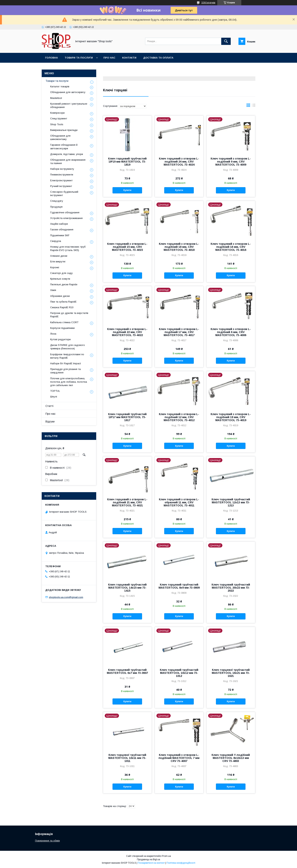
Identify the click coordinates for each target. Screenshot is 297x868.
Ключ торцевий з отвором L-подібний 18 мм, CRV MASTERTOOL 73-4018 (179, 247)
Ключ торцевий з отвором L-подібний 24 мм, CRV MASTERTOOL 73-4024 (179, 162)
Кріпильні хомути (60, 279)
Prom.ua (166, 856)
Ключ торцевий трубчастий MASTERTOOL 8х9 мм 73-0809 (179, 586)
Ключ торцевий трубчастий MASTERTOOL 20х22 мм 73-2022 (231, 588)
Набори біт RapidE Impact (65, 363)
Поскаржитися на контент (151, 863)
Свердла (56, 241)
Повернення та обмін (47, 841)
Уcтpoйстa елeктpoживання (66, 218)
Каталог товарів (60, 86)
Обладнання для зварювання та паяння (68, 161)
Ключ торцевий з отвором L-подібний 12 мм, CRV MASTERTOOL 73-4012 (179, 417)
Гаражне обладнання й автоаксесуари (64, 147)
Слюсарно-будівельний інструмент (64, 194)
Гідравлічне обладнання (65, 212)
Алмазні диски (59, 256)
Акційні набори (59, 224)
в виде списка (254, 106)
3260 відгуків (208, 3)
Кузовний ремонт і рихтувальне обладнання (69, 105)
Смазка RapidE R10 (62, 307)
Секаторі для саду (61, 273)
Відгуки (50, 421)
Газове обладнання (62, 230)
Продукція (56, 207)
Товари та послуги (79, 58)
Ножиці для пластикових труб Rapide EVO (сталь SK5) (68, 248)
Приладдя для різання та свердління (65, 371)
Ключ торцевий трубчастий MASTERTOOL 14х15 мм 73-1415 (127, 588)
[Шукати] (226, 41)
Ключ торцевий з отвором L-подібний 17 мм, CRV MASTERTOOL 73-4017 (179, 332)
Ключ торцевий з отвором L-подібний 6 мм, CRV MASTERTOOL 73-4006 (231, 332)
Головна (51, 58)
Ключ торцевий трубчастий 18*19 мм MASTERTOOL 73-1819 (127, 162)
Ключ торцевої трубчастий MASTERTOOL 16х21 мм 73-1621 (231, 673)
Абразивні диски (60, 296)
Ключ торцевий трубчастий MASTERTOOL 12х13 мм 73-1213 (231, 502)
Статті (49, 406)
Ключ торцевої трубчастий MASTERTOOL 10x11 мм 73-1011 (127, 758)
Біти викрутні (58, 262)
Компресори (57, 113)
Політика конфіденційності (181, 863)
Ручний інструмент (61, 186)
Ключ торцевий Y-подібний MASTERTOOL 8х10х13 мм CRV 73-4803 (231, 758)
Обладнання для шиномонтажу (60, 137)
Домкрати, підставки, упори (67, 154)
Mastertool (56, 98)
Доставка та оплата (158, 58)
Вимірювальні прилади (64, 130)
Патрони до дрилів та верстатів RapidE (69, 315)
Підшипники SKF (60, 235)
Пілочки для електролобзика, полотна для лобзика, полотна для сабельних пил (69, 382)
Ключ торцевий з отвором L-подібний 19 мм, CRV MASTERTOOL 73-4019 (231, 417)
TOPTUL (55, 391)
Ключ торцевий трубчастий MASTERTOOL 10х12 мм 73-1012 (179, 673)
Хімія (53, 290)
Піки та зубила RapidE (63, 302)
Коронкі (55, 267)
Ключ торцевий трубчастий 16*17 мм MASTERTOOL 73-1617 (127, 417)
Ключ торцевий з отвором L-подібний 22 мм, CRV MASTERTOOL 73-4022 (127, 332)
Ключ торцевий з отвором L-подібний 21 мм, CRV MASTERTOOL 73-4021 (127, 502)
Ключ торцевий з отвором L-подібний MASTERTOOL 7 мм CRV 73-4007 (179, 758)
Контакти (129, 58)
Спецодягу (57, 201)
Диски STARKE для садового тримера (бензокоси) (68, 347)
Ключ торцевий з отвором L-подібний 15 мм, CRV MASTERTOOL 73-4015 (127, 247)
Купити (127, 190)
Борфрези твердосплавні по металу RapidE (67, 356)
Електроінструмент (61, 180)
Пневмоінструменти (62, 175)
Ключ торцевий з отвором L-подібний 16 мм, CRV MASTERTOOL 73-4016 (231, 247)
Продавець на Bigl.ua (148, 859)
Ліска (53, 334)
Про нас (109, 58)
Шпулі (54, 397)
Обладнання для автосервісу (68, 92)
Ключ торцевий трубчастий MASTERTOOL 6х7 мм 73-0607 (127, 671)
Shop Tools (57, 124)
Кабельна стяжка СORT (64, 322)
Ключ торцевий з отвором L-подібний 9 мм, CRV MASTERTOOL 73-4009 (231, 162)
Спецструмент (59, 118)
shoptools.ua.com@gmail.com (66, 597)
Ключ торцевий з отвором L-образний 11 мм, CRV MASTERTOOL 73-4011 (179, 502)
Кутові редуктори (60, 339)
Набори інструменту (62, 169)
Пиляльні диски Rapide (64, 284)
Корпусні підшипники (62, 328)
